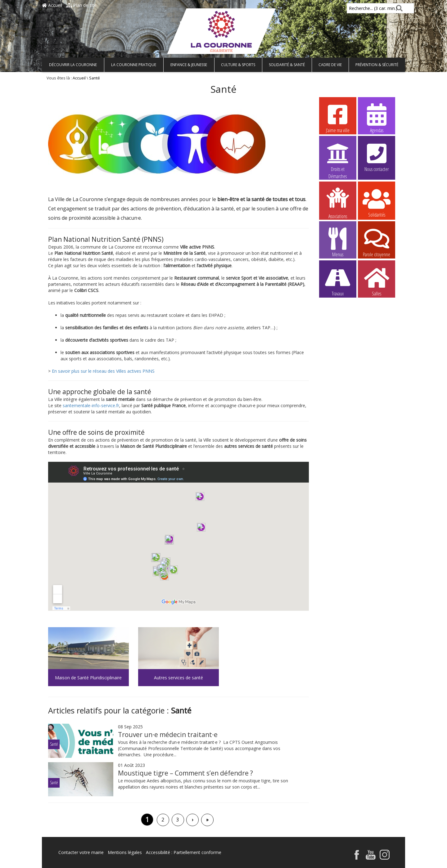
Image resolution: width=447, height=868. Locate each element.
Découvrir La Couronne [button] (73, 65)
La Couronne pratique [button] (134, 65)
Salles (377, 281)
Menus (338, 242)
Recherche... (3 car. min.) (363, 8)
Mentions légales (125, 852)
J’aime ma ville (338, 118)
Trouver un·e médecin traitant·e (168, 735)
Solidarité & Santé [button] (287, 65)
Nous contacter (377, 157)
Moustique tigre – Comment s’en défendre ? (185, 773)
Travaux (338, 281)
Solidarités (377, 202)
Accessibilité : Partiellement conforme (184, 852)
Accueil (52, 5)
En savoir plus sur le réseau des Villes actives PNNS (103, 371)
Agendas (377, 118)
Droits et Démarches (338, 157)
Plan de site (81, 5)
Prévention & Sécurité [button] (377, 65)
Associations (338, 203)
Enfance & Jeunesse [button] (189, 65)
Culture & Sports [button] (238, 65)
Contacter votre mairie (81, 852)
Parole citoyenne (377, 242)
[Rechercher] (398, 8)
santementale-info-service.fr (91, 405)
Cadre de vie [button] (330, 65)
